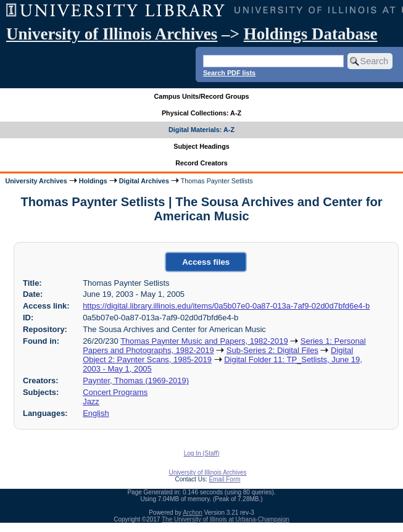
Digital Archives (144, 181)
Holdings (93, 181)
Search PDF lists (229, 73)
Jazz (91, 401)
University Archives (36, 181)
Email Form (224, 479)
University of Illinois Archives (112, 34)
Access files (206, 262)
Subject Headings (201, 146)
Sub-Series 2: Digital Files (272, 350)
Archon (193, 513)
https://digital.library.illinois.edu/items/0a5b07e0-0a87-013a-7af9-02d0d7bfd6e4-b (226, 306)
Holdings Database (311, 34)
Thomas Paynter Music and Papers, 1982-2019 (204, 341)
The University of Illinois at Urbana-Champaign (226, 519)
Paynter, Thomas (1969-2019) (136, 380)
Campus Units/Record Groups (201, 96)
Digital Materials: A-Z (201, 130)
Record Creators (201, 163)
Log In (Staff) (202, 453)
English (96, 413)
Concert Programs (115, 392)
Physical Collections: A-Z (201, 113)
